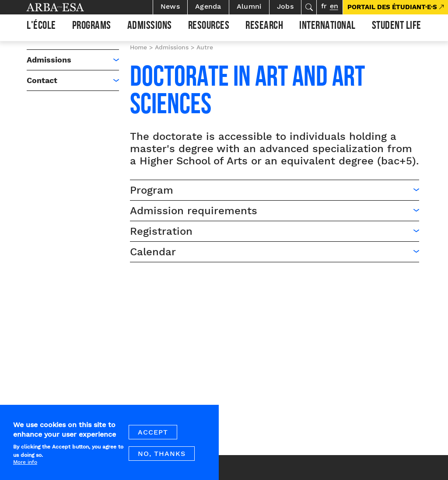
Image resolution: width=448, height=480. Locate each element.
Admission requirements (194, 211)
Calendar (153, 252)
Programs (92, 27)
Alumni (249, 6)
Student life (397, 27)
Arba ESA (70, 7)
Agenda (208, 6)
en (334, 6)
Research (264, 27)
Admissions (150, 27)
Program (152, 190)
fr (324, 6)
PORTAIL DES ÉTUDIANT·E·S (392, 7)
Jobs (285, 6)
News (170, 6)
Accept (153, 438)
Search (309, 7)
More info (25, 468)
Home (138, 47)
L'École (41, 27)
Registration (161, 231)
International (327, 27)
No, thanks (162, 459)
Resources (209, 27)
